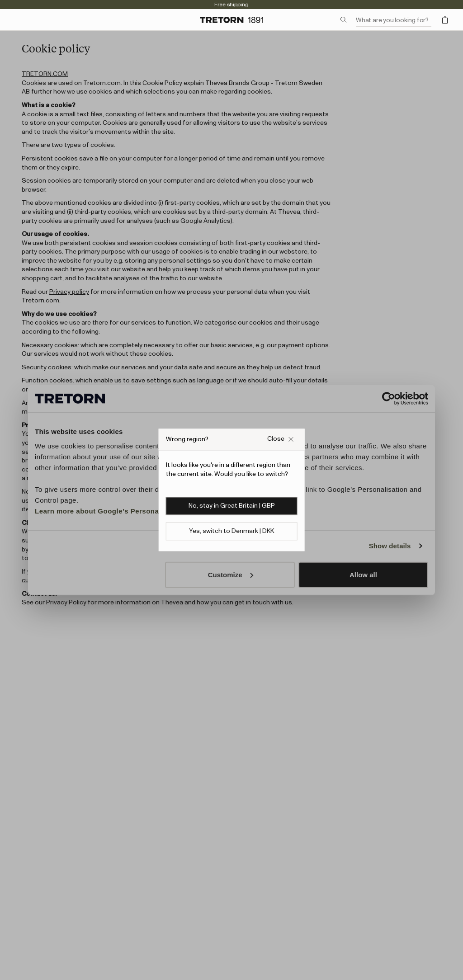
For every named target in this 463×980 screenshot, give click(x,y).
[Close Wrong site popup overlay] (280, 439)
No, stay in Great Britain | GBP (232, 506)
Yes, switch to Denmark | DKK (231, 532)
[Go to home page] (231, 20)
